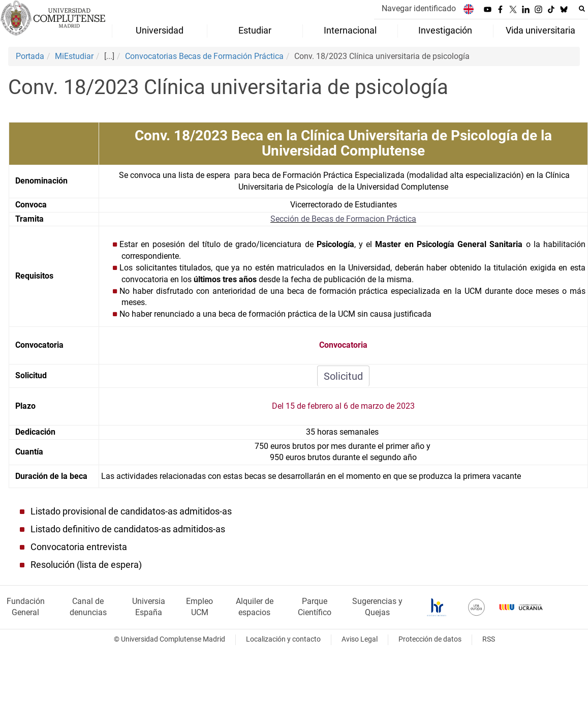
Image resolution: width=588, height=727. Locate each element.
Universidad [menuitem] (160, 31)
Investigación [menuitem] (445, 31)
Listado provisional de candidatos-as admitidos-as (131, 511)
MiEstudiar (74, 56)
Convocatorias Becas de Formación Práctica (204, 56)
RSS (489, 639)
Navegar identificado (419, 8)
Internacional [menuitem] (350, 31)
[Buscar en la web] (582, 9)
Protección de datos (430, 639)
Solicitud (343, 376)
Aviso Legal (360, 639)
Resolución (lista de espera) (86, 565)
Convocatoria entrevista (79, 547)
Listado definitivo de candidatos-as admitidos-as (128, 529)
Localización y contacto (283, 639)
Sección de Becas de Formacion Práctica (343, 219)
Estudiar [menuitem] (255, 31)
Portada (30, 56)
